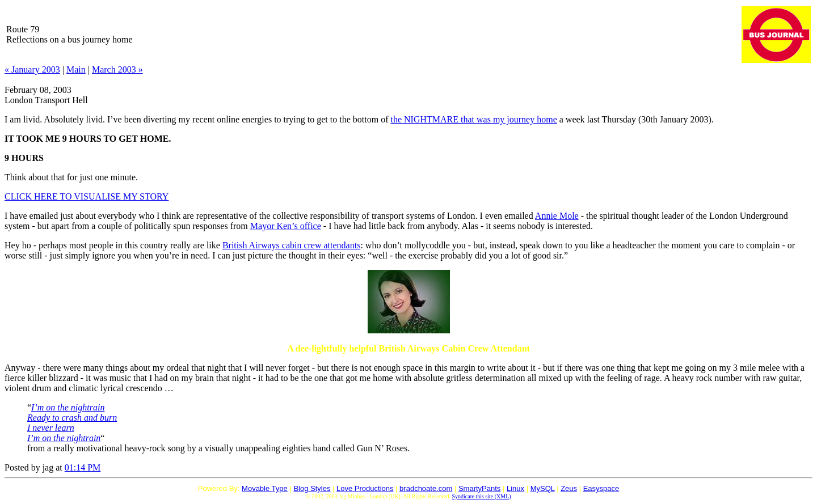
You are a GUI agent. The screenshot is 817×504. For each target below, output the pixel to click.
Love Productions (365, 488)
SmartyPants (479, 488)
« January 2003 (32, 69)
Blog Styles (312, 488)
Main (76, 69)
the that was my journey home (473, 119)
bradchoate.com (426, 488)
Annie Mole (557, 216)
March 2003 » (117, 69)
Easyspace (601, 488)
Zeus (569, 488)
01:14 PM (83, 467)
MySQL (543, 488)
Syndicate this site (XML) (481, 496)
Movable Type (265, 488)
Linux (515, 488)
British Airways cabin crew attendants (292, 245)
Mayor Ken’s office (286, 226)
